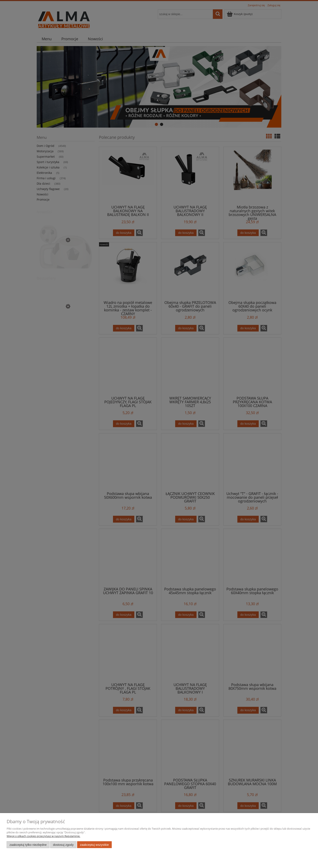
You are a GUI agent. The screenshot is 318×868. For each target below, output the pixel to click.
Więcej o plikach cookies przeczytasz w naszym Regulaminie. (43, 836)
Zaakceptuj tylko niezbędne (28, 845)
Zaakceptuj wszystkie (94, 845)
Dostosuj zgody (63, 845)
